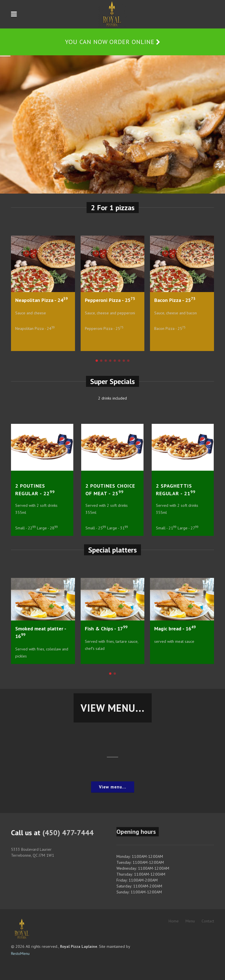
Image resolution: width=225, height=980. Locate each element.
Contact (208, 921)
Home (174, 921)
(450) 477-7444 (68, 833)
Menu (190, 921)
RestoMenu (20, 953)
